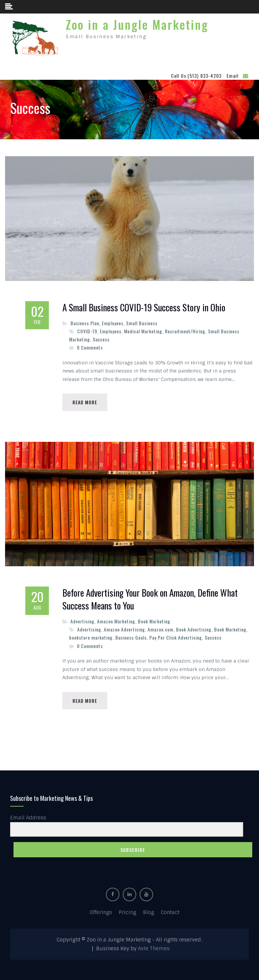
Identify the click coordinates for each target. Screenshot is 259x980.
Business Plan (85, 323)
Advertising (82, 621)
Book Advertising (194, 629)
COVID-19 (87, 331)
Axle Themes (154, 949)
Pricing (127, 912)
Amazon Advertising (124, 629)
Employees (113, 323)
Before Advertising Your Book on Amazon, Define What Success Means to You (150, 599)
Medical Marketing (143, 331)
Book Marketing (154, 621)
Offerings (101, 912)
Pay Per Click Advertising (176, 637)
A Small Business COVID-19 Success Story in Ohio (144, 308)
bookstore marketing (91, 637)
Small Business (142, 323)
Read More (85, 402)
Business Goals (131, 637)
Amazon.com (161, 629)
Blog (149, 912)
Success (101, 339)
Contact (170, 912)
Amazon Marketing (116, 621)
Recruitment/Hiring (185, 331)
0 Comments (90, 347)
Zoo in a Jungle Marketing (137, 24)
